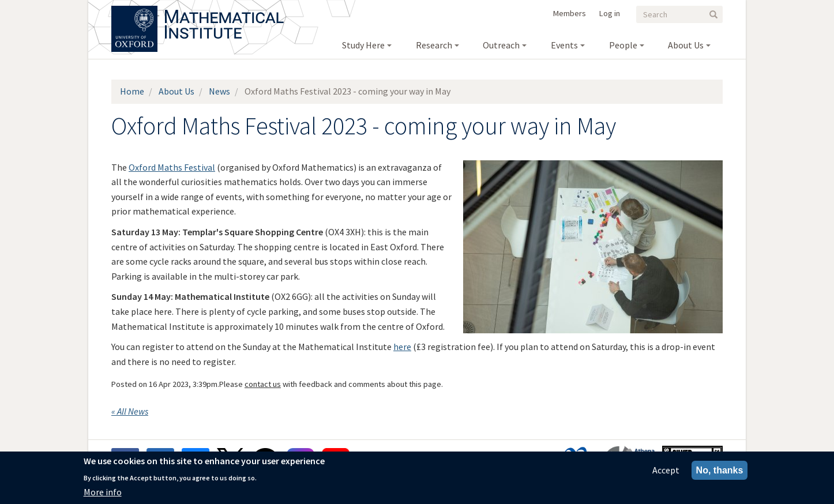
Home (132, 91)
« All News (130, 411)
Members (570, 13)
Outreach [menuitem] (501, 45)
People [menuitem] (623, 45)
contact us (263, 384)
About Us (176, 91)
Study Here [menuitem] (363, 45)
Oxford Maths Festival (172, 167)
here (402, 347)
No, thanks (720, 470)
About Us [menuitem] (686, 45)
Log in (610, 13)
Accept (666, 470)
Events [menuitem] (564, 45)
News (219, 91)
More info (103, 492)
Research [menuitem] (434, 45)
